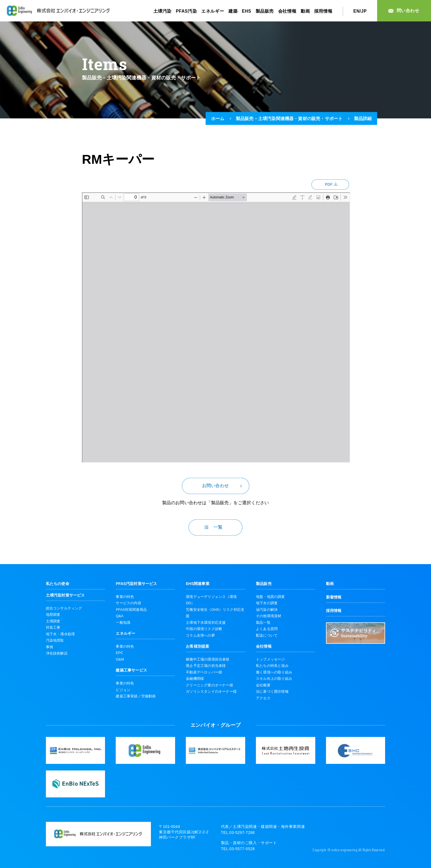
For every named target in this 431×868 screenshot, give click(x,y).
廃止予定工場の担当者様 (206, 666)
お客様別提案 (197, 646)
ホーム (218, 118)
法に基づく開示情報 (272, 691)
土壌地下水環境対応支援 (206, 622)
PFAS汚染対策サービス (136, 584)
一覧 (218, 527)
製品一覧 (263, 622)
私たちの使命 (58, 584)
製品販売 (265, 11)
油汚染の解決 (267, 610)
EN (357, 11)
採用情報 (323, 11)
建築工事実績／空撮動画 (136, 696)
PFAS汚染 (187, 11)
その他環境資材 (269, 616)
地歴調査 (53, 615)
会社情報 (287, 11)
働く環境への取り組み (274, 672)
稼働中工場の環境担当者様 (208, 659)
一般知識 (123, 622)
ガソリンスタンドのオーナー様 (211, 691)
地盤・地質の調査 (270, 597)
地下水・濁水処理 (60, 634)
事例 (49, 647)
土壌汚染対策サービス (65, 595)
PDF (329, 185)
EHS (247, 11)
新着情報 (334, 597)
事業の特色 (125, 597)
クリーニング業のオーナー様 (209, 685)
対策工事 (53, 627)
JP (364, 11)
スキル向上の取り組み (274, 679)
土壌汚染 (163, 11)
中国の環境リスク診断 (204, 629)
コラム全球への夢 (200, 635)
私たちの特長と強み (272, 666)
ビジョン (123, 690)
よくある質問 (267, 629)
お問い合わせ (215, 486)
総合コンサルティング (64, 608)
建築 (233, 11)
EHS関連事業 (198, 584)
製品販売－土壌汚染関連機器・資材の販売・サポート (289, 118)
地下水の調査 (267, 603)
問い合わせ (408, 11)
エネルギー (213, 11)
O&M (120, 659)
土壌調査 (53, 621)
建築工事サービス (131, 670)
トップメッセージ (270, 659)
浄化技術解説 (57, 653)
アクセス (263, 698)
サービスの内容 (128, 603)
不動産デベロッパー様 (204, 672)
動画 (305, 11)
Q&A (119, 616)
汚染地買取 (55, 640)
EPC (119, 653)
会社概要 (263, 685)
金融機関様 (195, 679)
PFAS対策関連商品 (131, 610)
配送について (267, 635)
